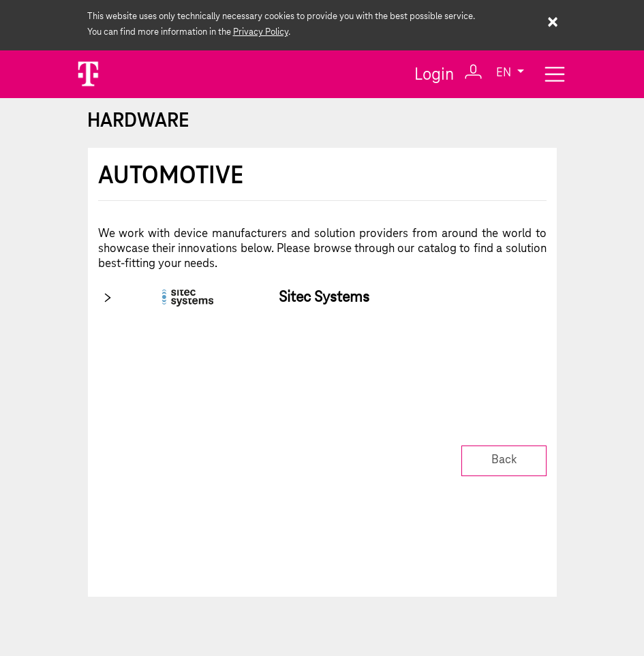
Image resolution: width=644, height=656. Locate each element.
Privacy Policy (261, 32)
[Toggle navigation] (555, 74)
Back (504, 460)
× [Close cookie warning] (552, 24)
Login (448, 74)
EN (505, 74)
